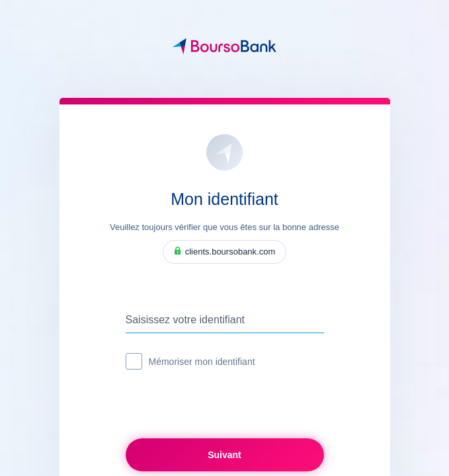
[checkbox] (134, 361)
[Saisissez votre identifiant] (225, 320)
